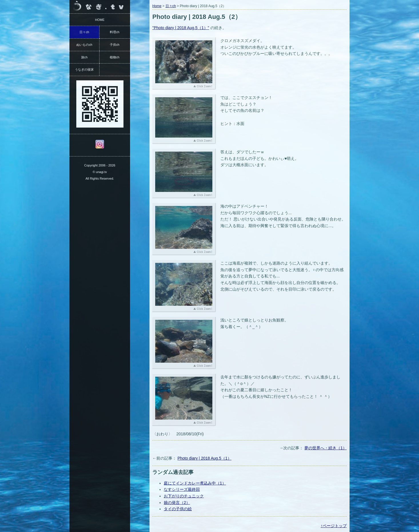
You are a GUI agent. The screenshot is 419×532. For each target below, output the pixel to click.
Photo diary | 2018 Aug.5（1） (204, 458)
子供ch (115, 45)
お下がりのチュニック (184, 496)
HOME (100, 20)
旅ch (84, 57)
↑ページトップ (334, 526)
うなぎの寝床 (84, 70)
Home (157, 6)
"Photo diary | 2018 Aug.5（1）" (181, 28)
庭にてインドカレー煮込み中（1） (195, 483)
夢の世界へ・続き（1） (326, 448)
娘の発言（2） (177, 503)
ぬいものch (84, 45)
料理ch (115, 32)
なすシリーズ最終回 (182, 489)
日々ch (171, 6)
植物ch (115, 57)
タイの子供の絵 (178, 509)
